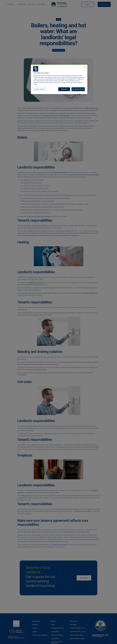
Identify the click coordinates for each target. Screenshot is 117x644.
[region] (59, 79)
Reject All (64, 89)
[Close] (85, 67)
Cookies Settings (39, 89)
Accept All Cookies (78, 89)
